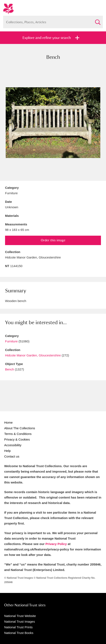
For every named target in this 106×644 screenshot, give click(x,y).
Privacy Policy (56, 544)
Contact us (12, 456)
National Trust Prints (18, 627)
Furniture (11, 341)
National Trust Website (20, 616)
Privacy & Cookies (17, 439)
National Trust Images (20, 622)
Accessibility (13, 445)
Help (7, 451)
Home (8, 422)
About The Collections (20, 428)
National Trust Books (19, 633)
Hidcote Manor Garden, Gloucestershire (33, 355)
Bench (10, 369)
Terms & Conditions (18, 434)
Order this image (53, 240)
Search (98, 20)
